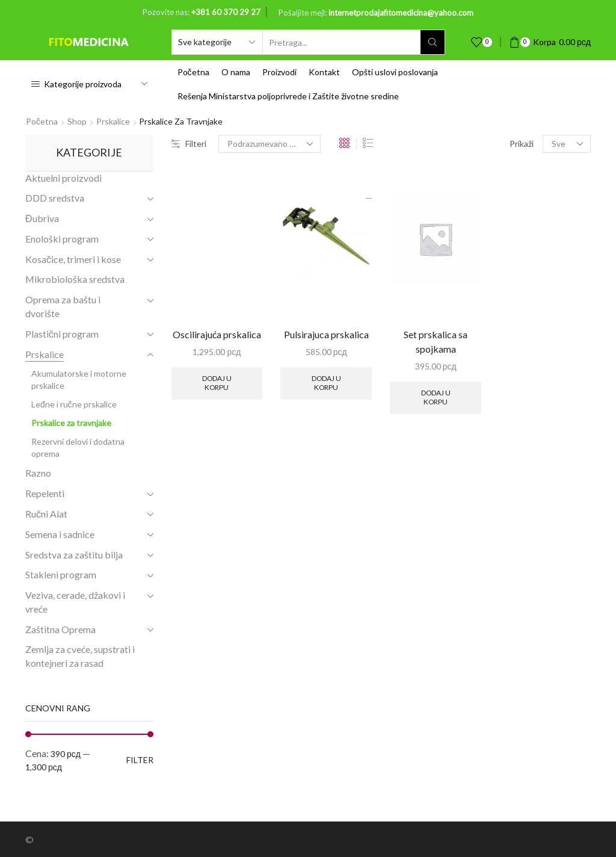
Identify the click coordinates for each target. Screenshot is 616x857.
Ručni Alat (46, 514)
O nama (236, 72)
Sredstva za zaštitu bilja (74, 555)
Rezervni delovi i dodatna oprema (78, 447)
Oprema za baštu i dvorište (63, 306)
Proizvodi (279, 72)
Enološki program (62, 239)
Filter (140, 760)
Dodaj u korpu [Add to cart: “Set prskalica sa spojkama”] (436, 397)
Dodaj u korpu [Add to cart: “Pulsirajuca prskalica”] (326, 382)
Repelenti (45, 493)
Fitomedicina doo (72, 839)
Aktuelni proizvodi (63, 178)
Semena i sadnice (60, 534)
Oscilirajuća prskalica (217, 334)
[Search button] (433, 42)
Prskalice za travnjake (71, 423)
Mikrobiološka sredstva (75, 279)
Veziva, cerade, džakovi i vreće (75, 602)
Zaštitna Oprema (60, 629)
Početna (193, 72)
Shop (77, 121)
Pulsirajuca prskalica (326, 334)
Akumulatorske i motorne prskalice (79, 379)
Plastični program (62, 334)
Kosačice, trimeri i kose (73, 259)
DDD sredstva (55, 198)
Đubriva (42, 218)
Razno (38, 473)
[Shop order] (269, 144)
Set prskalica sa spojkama (436, 342)
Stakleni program (61, 574)
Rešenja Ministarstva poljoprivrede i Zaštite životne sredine (288, 96)
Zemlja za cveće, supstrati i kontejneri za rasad (80, 656)
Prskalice (113, 121)
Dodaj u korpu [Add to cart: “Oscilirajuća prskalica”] (217, 382)
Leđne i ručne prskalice (74, 404)
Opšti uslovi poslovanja (395, 72)
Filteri (189, 144)
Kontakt (324, 72)
